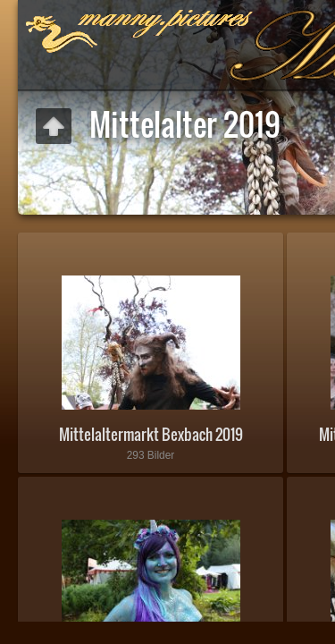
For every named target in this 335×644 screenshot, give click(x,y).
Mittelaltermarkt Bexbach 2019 (151, 434)
